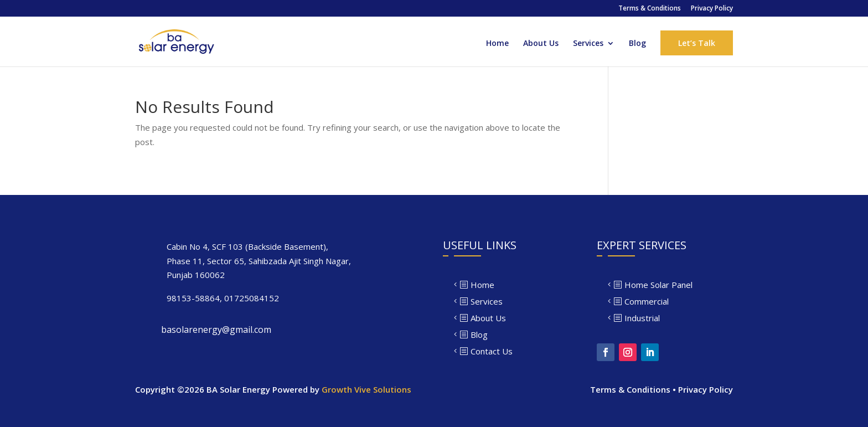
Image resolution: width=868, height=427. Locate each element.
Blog (637, 44)
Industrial (642, 318)
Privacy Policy (712, 9)
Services (588, 44)
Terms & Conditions (650, 9)
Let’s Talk (697, 43)
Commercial (647, 301)
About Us (541, 44)
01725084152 (252, 298)
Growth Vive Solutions (366, 389)
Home (497, 44)
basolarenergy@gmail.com (216, 330)
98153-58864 (193, 298)
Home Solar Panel (658, 285)
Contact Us (492, 351)
